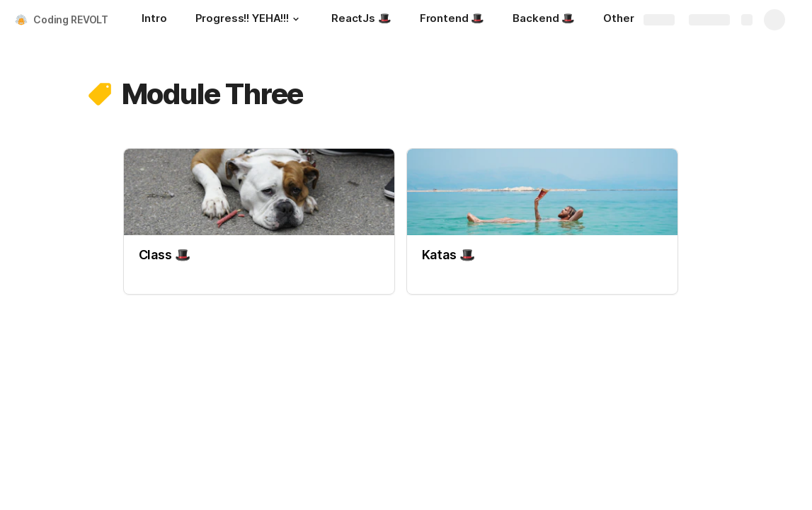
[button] (296, 19)
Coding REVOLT (71, 19)
